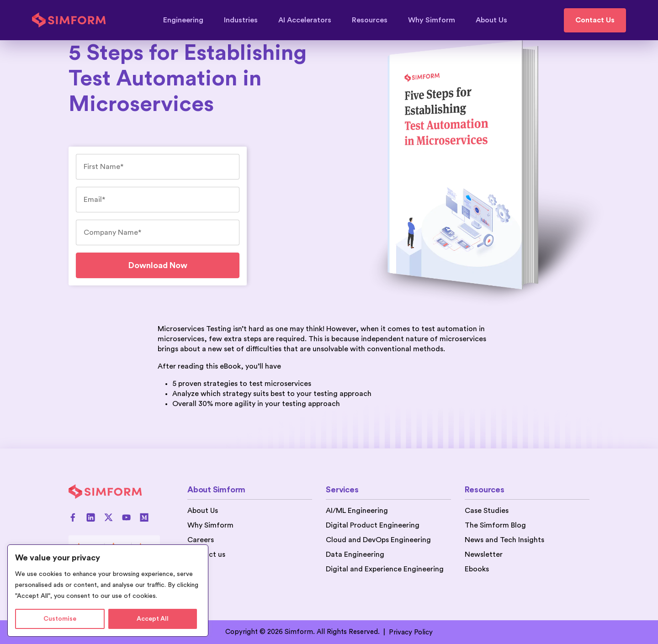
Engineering (188, 20)
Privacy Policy (411, 632)
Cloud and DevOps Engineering (378, 540)
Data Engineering (355, 554)
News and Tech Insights (504, 540)
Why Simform (436, 20)
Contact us (206, 554)
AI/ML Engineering (357, 511)
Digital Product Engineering (373, 525)
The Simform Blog (495, 525)
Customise (60, 619)
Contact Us (595, 20)
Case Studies (487, 511)
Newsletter (484, 554)
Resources (374, 20)
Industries (245, 20)
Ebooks (477, 569)
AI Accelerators (309, 20)
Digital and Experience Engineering (385, 569)
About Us (491, 20)
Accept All (153, 619)
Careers (201, 540)
